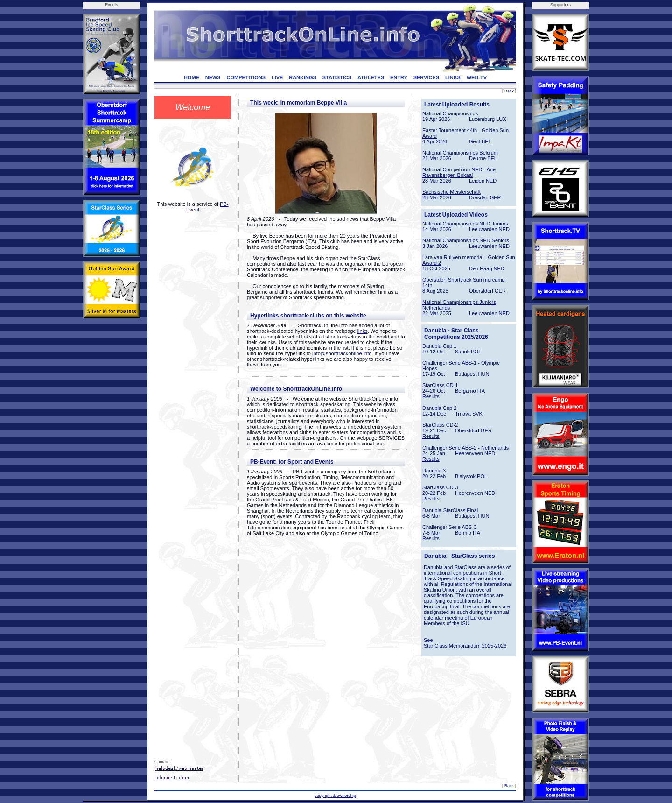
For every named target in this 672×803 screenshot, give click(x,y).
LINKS (453, 77)
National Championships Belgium (460, 153)
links (363, 331)
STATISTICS (337, 77)
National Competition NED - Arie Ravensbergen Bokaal (459, 172)
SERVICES (426, 77)
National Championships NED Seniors (466, 240)
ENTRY (399, 77)
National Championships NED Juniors (465, 224)
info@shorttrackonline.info (342, 353)
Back (509, 91)
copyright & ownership (335, 796)
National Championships (450, 113)
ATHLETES (371, 77)
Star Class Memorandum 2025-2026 (465, 646)
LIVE (277, 77)
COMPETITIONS (246, 77)
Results (431, 396)
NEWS (213, 77)
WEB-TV (477, 77)
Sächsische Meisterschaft (451, 192)
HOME (192, 77)
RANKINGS (303, 77)
